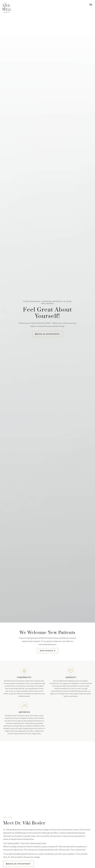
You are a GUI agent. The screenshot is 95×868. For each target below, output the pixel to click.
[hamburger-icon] (90, 5)
